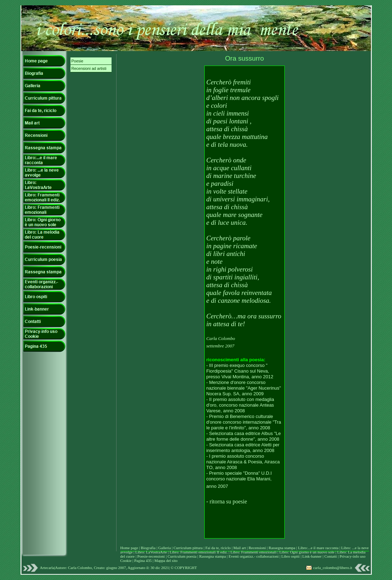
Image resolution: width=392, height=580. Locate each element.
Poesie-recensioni (151, 556)
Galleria (165, 548)
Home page (129, 548)
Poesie (78, 61)
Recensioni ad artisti (89, 68)
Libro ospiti (291, 556)
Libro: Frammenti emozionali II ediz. (199, 552)
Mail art (240, 548)
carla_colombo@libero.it (333, 568)
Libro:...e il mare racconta (318, 548)
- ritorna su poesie (227, 501)
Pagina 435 (143, 561)
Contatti (331, 556)
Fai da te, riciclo (218, 548)
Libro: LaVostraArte (152, 552)
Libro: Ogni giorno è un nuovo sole (308, 552)
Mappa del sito (166, 561)
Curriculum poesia (182, 556)
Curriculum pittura (189, 548)
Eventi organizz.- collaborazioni (254, 556)
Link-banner (313, 556)
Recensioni (258, 548)
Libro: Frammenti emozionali (254, 552)
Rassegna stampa (283, 548)
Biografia (149, 548)
